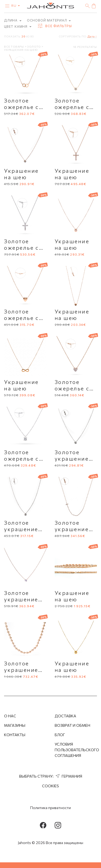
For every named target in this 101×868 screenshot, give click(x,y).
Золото (34, 47)
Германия (68, 776)
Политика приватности (50, 808)
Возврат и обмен (72, 725)
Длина (13, 20)
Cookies (50, 786)
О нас (10, 716)
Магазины (15, 725)
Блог (60, 735)
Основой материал (49, 20)
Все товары (14, 47)
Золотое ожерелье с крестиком (22, 248)
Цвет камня (18, 27)
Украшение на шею (21, 174)
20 (23, 36)
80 (32, 36)
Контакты (15, 735)
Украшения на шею (21, 50)
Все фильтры (54, 26)
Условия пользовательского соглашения (77, 750)
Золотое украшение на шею (72, 458)
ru (17, 5)
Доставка (65, 716)
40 (28, 36)
